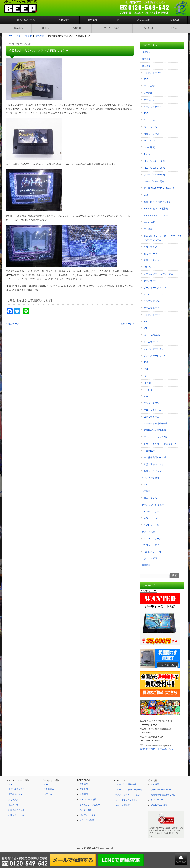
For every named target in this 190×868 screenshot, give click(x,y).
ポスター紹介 (148, 532)
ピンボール (148, 28)
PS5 (146, 113)
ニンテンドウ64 (151, 301)
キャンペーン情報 (151, 478)
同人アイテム (150, 498)
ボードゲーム (150, 127)
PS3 (146, 362)
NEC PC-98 (149, 141)
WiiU (146, 328)
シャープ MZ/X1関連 (154, 181)
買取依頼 (92, 20)
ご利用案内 (49, 789)
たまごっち (149, 120)
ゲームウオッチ (151, 342)
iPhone (147, 154)
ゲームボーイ (150, 281)
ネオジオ (148, 390)
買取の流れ (64, 20)
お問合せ (48, 794)
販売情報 (146, 491)
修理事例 (146, 59)
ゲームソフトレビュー (153, 505)
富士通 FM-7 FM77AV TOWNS (159, 188)
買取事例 (146, 66)
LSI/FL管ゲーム (151, 417)
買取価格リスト (15, 794)
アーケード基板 (112, 28)
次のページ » (127, 324)
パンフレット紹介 (151, 545)
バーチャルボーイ (153, 107)
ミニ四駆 (148, 93)
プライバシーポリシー (161, 790)
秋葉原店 (19, 28)
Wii (145, 322)
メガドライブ (150, 247)
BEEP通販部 (74, 28)
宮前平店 (44, 28)
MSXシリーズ (150, 518)
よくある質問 (144, 20)
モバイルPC (150, 222)
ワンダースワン (151, 403)
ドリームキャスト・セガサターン (160, 444)
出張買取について (17, 815)
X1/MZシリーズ (151, 525)
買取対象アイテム (26, 20)
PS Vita (147, 383)
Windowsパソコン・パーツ (157, 215)
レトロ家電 (149, 147)
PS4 (146, 369)
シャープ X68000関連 (154, 175)
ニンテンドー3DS (152, 73)
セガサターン (150, 254)
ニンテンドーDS (152, 315)
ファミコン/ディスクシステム (158, 274)
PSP (146, 376)
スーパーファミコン (154, 294)
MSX (146, 195)
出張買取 (146, 52)
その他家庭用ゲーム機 (155, 458)
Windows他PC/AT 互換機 (156, 209)
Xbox (146, 396)
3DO (146, 79)
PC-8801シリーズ (152, 511)
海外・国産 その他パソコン (157, 202)
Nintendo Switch (152, 335)
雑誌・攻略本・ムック (155, 464)
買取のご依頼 (14, 805)
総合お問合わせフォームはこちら (156, 749)
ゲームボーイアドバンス (156, 288)
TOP (10, 784)
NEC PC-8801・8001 (154, 161)
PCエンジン (150, 267)
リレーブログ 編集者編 (126, 784)
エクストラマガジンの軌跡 (127, 795)
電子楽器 (148, 229)
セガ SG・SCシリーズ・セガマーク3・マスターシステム (163, 238)
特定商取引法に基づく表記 (163, 795)
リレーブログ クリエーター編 (129, 790)
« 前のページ (12, 324)
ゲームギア (149, 86)
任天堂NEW (150, 451)
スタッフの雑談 (150, 558)
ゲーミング (149, 100)
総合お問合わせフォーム (162, 805)
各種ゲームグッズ (153, 471)
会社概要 (175, 20)
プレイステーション (154, 349)
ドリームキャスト (153, 260)
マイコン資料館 (122, 805)
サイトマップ (157, 800)
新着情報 (146, 565)
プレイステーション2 (154, 356)
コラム (174, 28)
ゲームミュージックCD (155, 437)
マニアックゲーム (153, 410)
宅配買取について (17, 810)
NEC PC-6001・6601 (154, 168)
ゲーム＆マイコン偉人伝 (126, 800)
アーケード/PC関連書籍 (155, 423)
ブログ (116, 20)
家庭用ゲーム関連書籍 (155, 430)
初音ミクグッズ (151, 134)
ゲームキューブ (151, 308)
